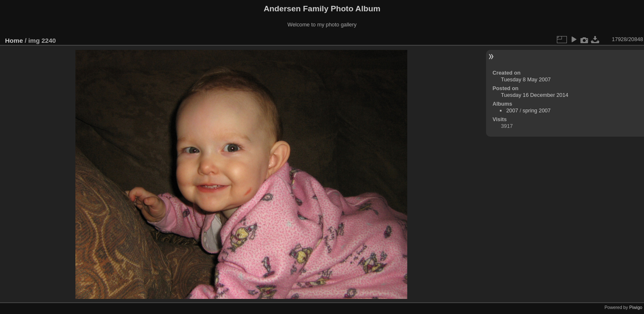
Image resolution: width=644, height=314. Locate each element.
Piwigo (636, 307)
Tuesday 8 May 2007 (526, 79)
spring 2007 (537, 110)
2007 (512, 110)
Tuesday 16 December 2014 (534, 95)
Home (14, 40)
